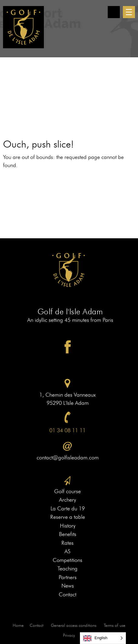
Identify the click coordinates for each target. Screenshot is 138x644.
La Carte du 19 (68, 509)
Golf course (67, 491)
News (68, 586)
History (68, 526)
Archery (67, 500)
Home (18, 625)
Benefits (68, 534)
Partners (68, 577)
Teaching (67, 569)
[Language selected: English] (103, 638)
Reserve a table (68, 517)
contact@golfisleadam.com (68, 458)
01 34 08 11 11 (67, 430)
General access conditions (74, 625)
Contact (67, 595)
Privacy (69, 635)
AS (67, 551)
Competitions (67, 560)
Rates (67, 543)
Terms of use (115, 625)
